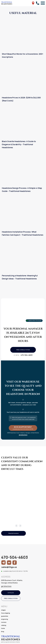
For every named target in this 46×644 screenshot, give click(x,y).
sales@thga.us (9, 567)
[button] (23, 350)
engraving (5, 619)
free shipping (6, 613)
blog (3, 631)
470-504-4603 (27, 355)
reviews (4, 622)
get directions (23, 435)
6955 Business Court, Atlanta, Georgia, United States (12, 582)
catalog (4, 625)
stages (3, 610)
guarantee (5, 616)
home (3, 628)
